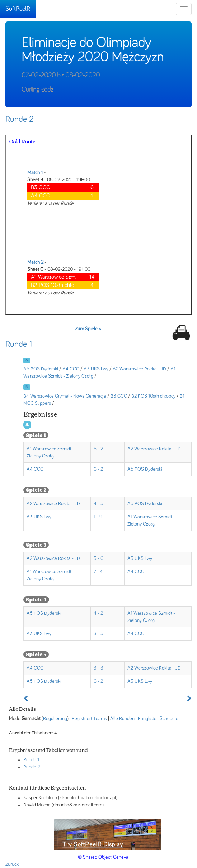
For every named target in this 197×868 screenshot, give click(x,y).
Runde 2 (20, 119)
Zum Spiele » (88, 329)
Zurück (12, 864)
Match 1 (35, 173)
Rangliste (147, 719)
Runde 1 (19, 344)
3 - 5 (98, 634)
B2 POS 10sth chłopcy (153, 396)
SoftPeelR (18, 9)
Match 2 (35, 262)
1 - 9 (98, 517)
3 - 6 (98, 558)
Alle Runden (122, 719)
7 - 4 (98, 572)
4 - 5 (98, 504)
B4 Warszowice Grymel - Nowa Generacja (65, 396)
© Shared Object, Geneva (103, 857)
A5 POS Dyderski (41, 369)
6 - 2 (98, 449)
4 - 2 (98, 613)
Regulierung (55, 719)
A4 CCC (71, 369)
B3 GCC (119, 396)
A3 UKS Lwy (96, 369)
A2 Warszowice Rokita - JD (139, 369)
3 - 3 (98, 668)
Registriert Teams (89, 719)
